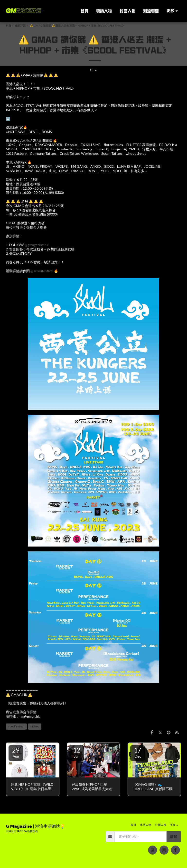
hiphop (35, 726)
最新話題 (20, 26)
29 (16, 752)
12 (77, 752)
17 (138, 752)
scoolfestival (16, 726)
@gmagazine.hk (36, 245)
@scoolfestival (42, 271)
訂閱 (174, 836)
